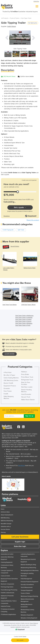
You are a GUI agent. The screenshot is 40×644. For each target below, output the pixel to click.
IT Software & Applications (8, 614)
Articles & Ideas (5, 512)
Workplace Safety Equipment (29, 618)
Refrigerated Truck (27, 380)
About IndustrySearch (7, 515)
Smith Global (12, 26)
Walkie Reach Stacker (28, 400)
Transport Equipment (27, 590)
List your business (20, 537)
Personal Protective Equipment (29, 582)
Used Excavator (26, 394)
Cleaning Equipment (7, 562)
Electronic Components (7, 584)
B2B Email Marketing (7, 521)
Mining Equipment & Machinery (30, 571)
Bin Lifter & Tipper (9, 375)
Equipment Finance (10, 386)
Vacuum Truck (26, 397)
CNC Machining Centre (11, 380)
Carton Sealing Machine (11, 378)
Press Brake (25, 374)
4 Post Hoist (8, 372)
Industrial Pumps (6, 606)
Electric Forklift (8, 383)
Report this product (33, 220)
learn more (9, 354)
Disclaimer (7, 216)
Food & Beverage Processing (9, 590)
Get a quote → (20, 207)
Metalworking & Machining (28, 568)
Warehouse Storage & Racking (29, 596)
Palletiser (24, 372)
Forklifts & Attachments (8, 593)
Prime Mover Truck (27, 377)
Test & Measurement (27, 587)
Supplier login (20, 542)
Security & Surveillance (27, 585)
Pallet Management (26, 579)
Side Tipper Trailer (26, 18)
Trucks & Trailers (15, 18)
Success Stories (5, 529)
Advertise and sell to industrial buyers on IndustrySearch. (20, 472)
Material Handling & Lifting (28, 565)
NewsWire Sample (6, 524)
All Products (5, 18)
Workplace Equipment (27, 615)
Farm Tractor (8, 391)
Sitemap (3, 532)
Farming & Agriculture (7, 587)
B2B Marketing (5, 518)
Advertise (36, 1)
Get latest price (33, 23)
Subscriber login (20, 546)
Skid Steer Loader (27, 387)
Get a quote (20, 640)
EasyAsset (22, 466)
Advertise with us (6, 527)
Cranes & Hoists (5, 576)
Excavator (7, 388)
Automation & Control (7, 554)
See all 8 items (15, 246)
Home (3, 509)
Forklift (6, 394)
